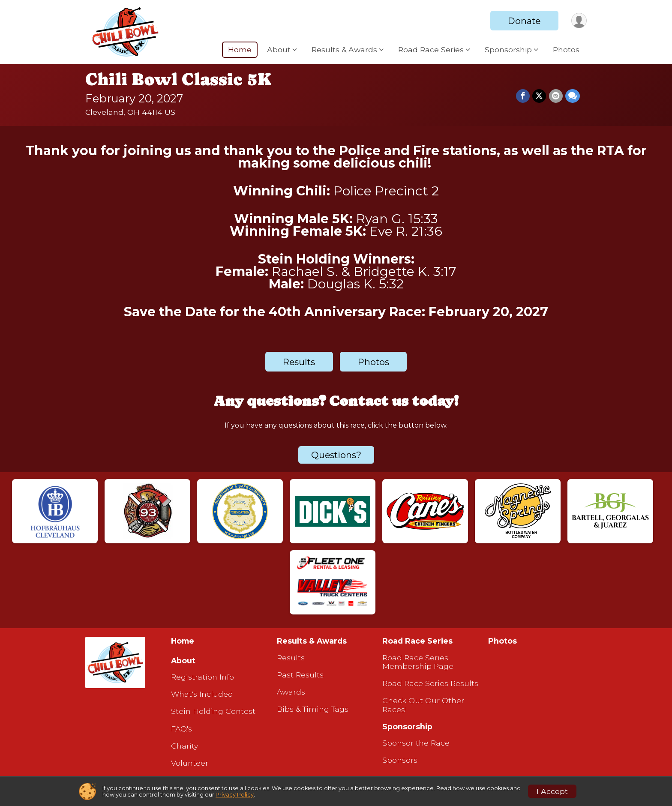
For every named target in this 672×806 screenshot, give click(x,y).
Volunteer (190, 763)
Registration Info (202, 677)
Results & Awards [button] (344, 49)
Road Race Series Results (430, 683)
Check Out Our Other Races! (423, 705)
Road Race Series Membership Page (418, 662)
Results (299, 362)
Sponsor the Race (416, 743)
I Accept (552, 791)
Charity (184, 746)
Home (240, 49)
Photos (566, 49)
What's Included (202, 694)
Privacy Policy (235, 795)
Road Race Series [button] (431, 49)
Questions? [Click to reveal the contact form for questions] (336, 455)
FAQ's (181, 729)
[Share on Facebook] (523, 96)
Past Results (300, 675)
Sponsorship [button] (508, 49)
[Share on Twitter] (540, 96)
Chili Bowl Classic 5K (178, 79)
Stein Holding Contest (213, 711)
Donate (524, 21)
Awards (291, 692)
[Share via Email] (556, 96)
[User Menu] (579, 21)
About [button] (279, 49)
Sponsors (400, 760)
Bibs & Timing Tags (313, 709)
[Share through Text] (573, 96)
